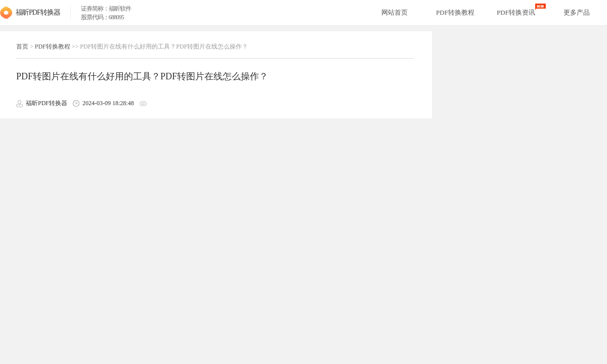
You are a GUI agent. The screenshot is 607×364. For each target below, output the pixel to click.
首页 (22, 47)
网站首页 (395, 12)
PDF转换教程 (53, 47)
